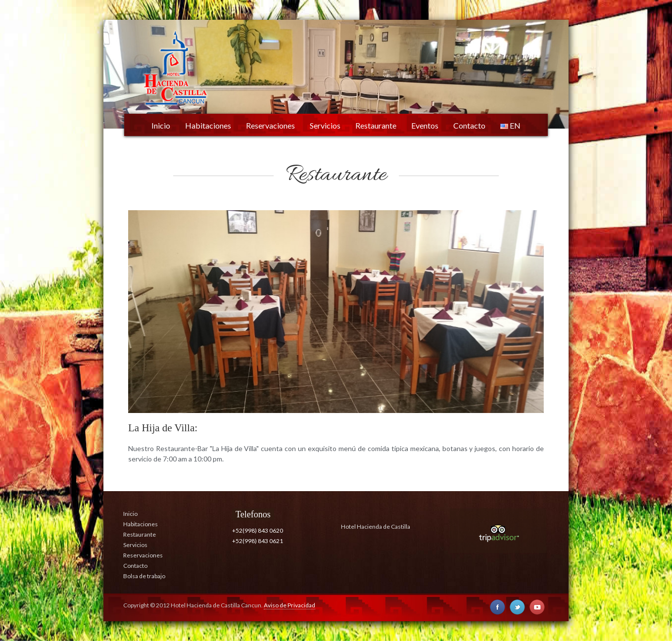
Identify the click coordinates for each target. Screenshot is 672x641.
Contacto (469, 125)
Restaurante (376, 125)
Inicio (161, 125)
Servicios (325, 125)
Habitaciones (208, 125)
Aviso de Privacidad (289, 605)
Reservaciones (270, 125)
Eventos (425, 125)
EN (510, 125)
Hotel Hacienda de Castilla (376, 527)
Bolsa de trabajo (144, 576)
